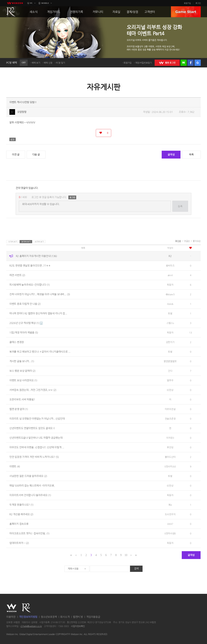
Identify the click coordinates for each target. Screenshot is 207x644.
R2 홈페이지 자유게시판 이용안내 (36, 256)
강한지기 (170, 342)
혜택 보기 (36, 63)
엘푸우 (170, 380)
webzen (15, 3)
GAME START (186, 12)
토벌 (170, 313)
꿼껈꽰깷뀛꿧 (170, 361)
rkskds (170, 304)
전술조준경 (170, 419)
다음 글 (36, 155)
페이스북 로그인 (191, 63)
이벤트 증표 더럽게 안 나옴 (25, 304)
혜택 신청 (48, 63)
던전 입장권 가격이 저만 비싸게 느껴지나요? (34, 457)
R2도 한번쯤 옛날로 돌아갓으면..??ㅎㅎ (30, 266)
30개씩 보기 (26, 242)
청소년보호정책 (49, 617)
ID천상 (170, 390)
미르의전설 (170, 409)
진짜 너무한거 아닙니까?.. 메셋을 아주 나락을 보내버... (40, 294)
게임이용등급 (93, 617)
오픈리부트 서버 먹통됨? (22, 399)
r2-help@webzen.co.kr (31, 626)
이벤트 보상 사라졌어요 (23, 380)
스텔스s (170, 323)
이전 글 (16, 155)
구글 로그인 (198, 63)
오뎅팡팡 (22, 112)
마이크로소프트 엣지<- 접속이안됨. (29, 533)
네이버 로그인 (184, 63)
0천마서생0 (170, 533)
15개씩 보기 (13, 242)
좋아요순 (197, 241)
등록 (180, 206)
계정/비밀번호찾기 (143, 63)
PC (31, 3)
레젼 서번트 (17, 275)
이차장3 (170, 438)
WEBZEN (12, 608)
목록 (191, 155)
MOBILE (45, 3)
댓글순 (187, 241)
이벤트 (15, 466)
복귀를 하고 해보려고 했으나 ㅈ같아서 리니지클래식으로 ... (40, 352)
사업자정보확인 (78, 626)
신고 (13, 139)
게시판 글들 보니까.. (22, 361)
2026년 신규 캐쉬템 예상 (26, 323)
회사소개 (65, 617)
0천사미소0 (170, 466)
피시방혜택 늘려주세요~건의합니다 (30, 285)
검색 (136, 568)
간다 (170, 371)
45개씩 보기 (39, 242)
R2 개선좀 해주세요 (21, 514)
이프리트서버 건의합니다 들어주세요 (30, 495)
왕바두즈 (170, 266)
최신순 (178, 241)
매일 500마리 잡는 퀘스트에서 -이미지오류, (32, 486)
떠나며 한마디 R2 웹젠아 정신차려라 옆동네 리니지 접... (38, 313)
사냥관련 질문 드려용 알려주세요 (28, 476)
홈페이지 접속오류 (19, 524)
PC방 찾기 (61, 63)
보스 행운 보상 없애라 (22, 371)
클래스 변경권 (17, 342)
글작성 (171, 155)
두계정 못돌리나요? (21, 505)
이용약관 (11, 617)
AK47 (170, 524)
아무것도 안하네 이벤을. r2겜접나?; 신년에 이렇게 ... (37, 447)
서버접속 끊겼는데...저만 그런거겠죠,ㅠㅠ (33, 390)
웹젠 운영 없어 (19, 409)
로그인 (198, 3)
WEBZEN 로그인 (167, 63)
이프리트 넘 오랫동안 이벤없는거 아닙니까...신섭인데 (37, 419)
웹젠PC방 (78, 617)
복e (170, 505)
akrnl (170, 275)
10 (126, 555)
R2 (11, 12)
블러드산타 (170, 457)
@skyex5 (170, 294)
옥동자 (170, 285)
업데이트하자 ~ (19, 543)
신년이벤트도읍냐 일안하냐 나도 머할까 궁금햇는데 (36, 438)
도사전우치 (170, 514)
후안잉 (170, 447)
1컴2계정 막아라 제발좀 (24, 333)
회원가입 (187, 3)
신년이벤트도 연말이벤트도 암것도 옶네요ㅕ (32, 428)
